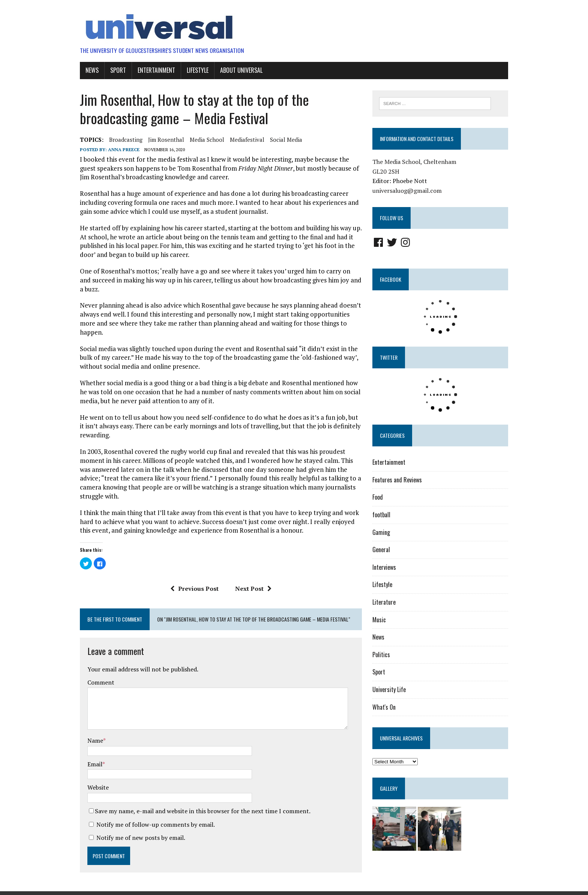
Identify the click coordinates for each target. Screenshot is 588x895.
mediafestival (240, 139)
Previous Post (192, 570)
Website (91, 769)
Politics (384, 655)
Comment (94, 664)
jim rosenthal (159, 139)
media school (200, 139)
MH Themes (161, 887)
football (384, 515)
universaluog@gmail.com (410, 191)
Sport (111, 70)
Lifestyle (190, 70)
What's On (387, 707)
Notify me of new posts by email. (134, 820)
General (384, 550)
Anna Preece (117, 149)
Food (380, 497)
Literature (387, 602)
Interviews (387, 568)
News (85, 70)
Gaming (384, 532)
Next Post (251, 570)
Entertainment (149, 70)
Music (382, 620)
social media (279, 139)
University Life (392, 690)
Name (88, 722)
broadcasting (119, 139)
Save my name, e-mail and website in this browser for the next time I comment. (196, 793)
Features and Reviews (400, 480)
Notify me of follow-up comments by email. (148, 806)
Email (88, 746)
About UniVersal (234, 70)
